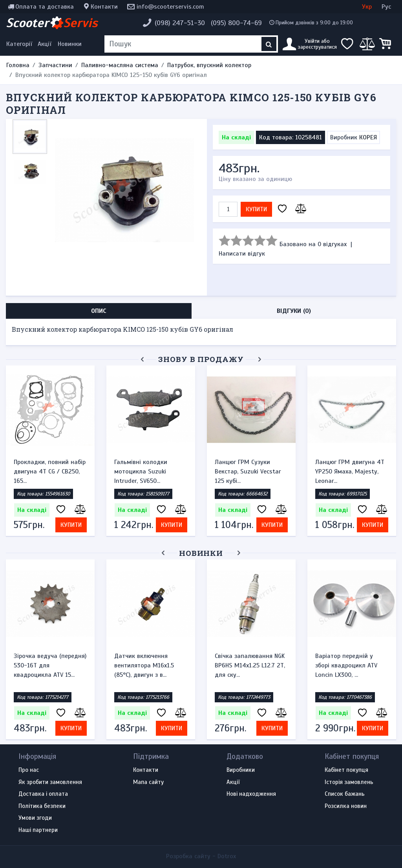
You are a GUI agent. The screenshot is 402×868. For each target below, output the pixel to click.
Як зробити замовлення (50, 782)
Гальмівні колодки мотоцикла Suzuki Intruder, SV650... (141, 471)
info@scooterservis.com (170, 7)
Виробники (241, 770)
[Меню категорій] (20, 44)
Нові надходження (251, 794)
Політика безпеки (42, 806)
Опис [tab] (99, 311)
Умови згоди (35, 818)
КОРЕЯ (368, 137)
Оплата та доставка (45, 7)
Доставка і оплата (43, 794)
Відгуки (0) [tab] (294, 311)
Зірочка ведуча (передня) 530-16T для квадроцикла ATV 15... (50, 665)
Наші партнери (38, 830)
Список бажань (345, 794)
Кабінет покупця (346, 770)
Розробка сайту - (201, 856)
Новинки (70, 44)
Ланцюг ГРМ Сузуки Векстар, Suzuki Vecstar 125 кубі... (248, 471)
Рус (386, 7)
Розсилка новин (346, 806)
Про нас (29, 770)
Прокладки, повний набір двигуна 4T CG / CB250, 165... (50, 471)
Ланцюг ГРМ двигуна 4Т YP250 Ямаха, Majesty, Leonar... (350, 471)
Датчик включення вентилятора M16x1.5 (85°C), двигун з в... (144, 665)
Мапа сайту (148, 782)
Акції (45, 44)
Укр (367, 7)
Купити (256, 209)
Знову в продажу (201, 359)
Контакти (104, 7)
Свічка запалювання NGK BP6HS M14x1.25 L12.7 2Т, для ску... (250, 665)
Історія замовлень (349, 782)
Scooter (52, 23)
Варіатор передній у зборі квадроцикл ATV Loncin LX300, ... (346, 665)
